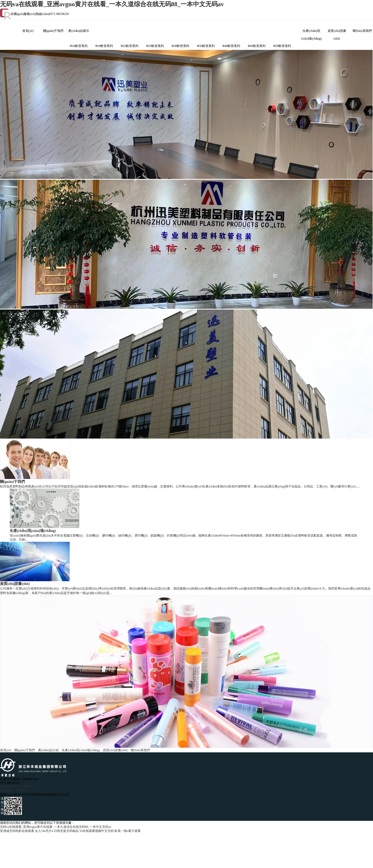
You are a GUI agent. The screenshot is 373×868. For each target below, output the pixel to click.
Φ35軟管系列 (206, 46)
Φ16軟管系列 (79, 46)
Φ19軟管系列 (104, 46)
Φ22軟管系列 (130, 46)
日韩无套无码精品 (66, 831)
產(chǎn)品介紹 (48, 750)
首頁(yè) (28, 31)
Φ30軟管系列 (180, 46)
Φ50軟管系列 (282, 46)
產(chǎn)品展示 (79, 31)
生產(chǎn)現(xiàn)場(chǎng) (311, 32)
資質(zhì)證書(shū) (337, 32)
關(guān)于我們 (53, 31)
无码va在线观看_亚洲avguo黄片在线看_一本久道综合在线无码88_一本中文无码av (112, 4)
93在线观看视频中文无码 (97, 831)
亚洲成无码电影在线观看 (17, 831)
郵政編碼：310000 (12, 790)
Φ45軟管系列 (257, 46)
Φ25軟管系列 (155, 46)
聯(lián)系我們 (362, 31)
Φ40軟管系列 (231, 46)
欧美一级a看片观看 (128, 831)
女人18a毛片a (44, 831)
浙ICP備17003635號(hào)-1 (18, 786)
